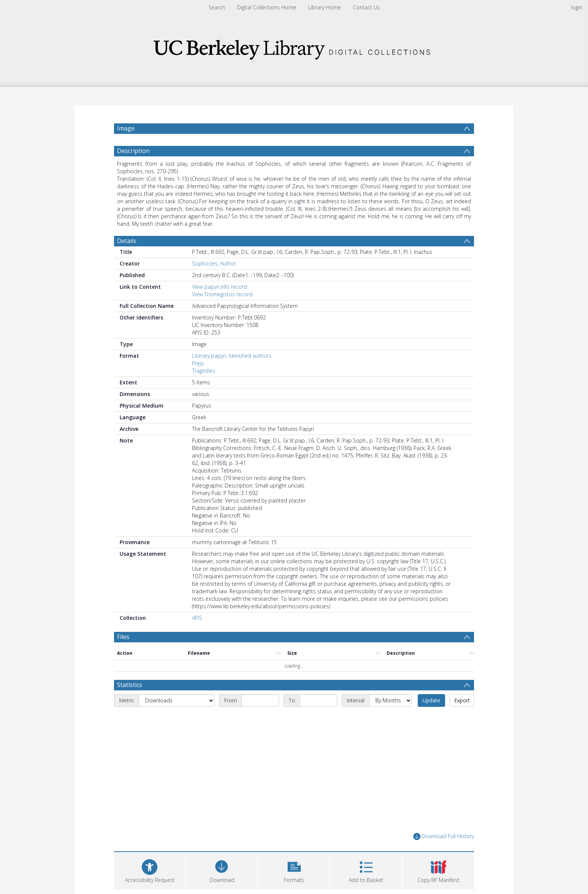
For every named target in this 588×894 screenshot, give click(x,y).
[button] (294, 870)
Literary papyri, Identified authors (232, 356)
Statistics (130, 685)
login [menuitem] (577, 7)
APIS (197, 618)
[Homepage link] (294, 47)
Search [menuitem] (217, 7)
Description (133, 151)
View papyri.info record (220, 287)
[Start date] (260, 700)
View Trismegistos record (222, 294)
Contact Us (366, 7)
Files (123, 637)
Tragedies (204, 371)
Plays (198, 363)
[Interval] (390, 700)
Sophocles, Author (214, 263)
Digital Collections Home (267, 7)
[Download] (222, 870)
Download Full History (444, 836)
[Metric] (177, 700)
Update (431, 700)
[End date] (318, 700)
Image (126, 128)
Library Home (325, 7)
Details (127, 241)
